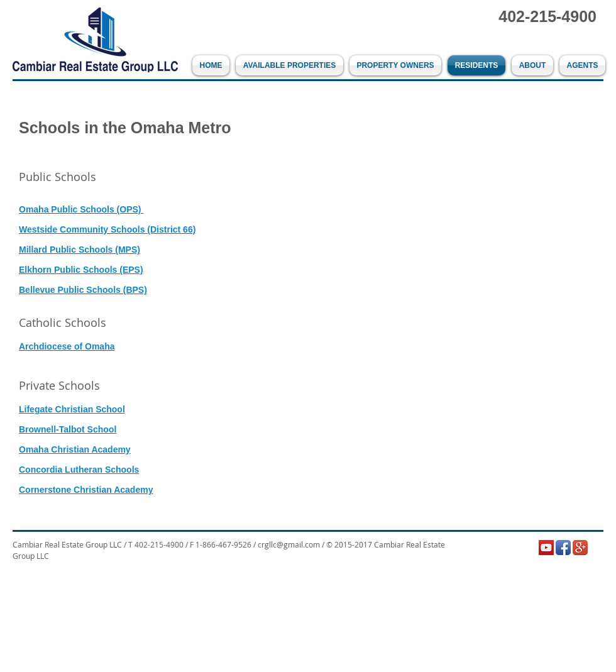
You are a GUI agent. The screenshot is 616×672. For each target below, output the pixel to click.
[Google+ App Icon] (580, 548)
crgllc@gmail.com (289, 544)
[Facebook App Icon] (563, 548)
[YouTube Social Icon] (546, 548)
